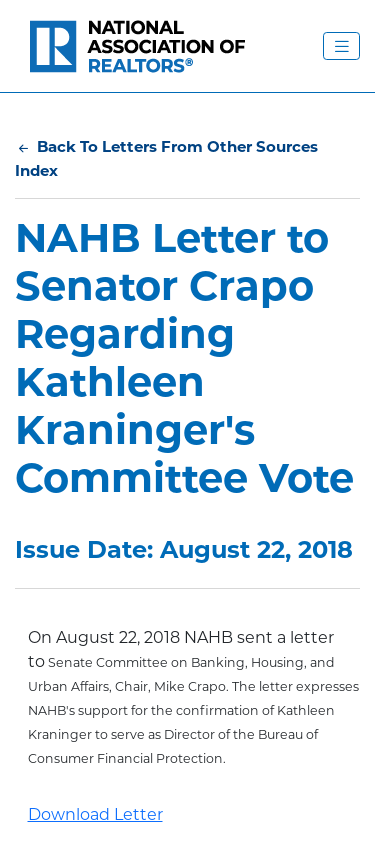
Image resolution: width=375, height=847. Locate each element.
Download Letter (95, 814)
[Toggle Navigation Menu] (341, 46)
